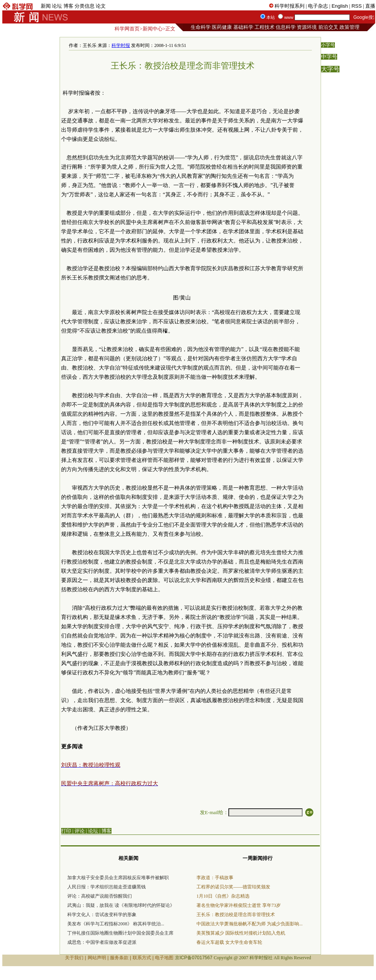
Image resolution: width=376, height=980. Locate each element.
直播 (370, 6)
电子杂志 (318, 6)
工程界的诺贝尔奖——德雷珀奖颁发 (233, 887)
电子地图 (164, 958)
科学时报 (121, 45)
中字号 (329, 57)
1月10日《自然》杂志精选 (223, 896)
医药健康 (222, 27)
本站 (271, 17)
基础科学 (243, 27)
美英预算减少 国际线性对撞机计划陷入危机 (241, 933)
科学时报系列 (289, 6)
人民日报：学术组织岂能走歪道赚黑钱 (106, 887)
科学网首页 (127, 29)
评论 (80, 831)
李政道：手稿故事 (215, 878)
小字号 (328, 45)
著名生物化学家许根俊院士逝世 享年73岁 (239, 905)
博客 (68, 6)
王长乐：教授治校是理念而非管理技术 (236, 915)
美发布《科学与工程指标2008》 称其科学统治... (116, 924)
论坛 (57, 6)
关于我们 (74, 958)
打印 (66, 831)
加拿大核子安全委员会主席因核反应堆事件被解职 (118, 878)
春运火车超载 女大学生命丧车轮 (229, 942)
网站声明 (97, 958)
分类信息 (85, 6)
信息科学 (286, 27)
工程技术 (265, 27)
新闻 (46, 6)
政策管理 (349, 27)
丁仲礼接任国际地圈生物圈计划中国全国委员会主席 (120, 933)
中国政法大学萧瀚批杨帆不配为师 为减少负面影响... (250, 924)
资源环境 (307, 27)
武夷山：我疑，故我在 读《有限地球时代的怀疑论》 (121, 905)
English (340, 6)
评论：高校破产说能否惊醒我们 (100, 896)
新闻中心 (153, 29)
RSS (357, 6)
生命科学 (201, 27)
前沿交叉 (328, 27)
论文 (101, 6)
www (289, 17)
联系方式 (142, 958)
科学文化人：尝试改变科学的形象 (102, 915)
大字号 (330, 69)
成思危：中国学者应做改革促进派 (102, 942)
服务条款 (119, 958)
